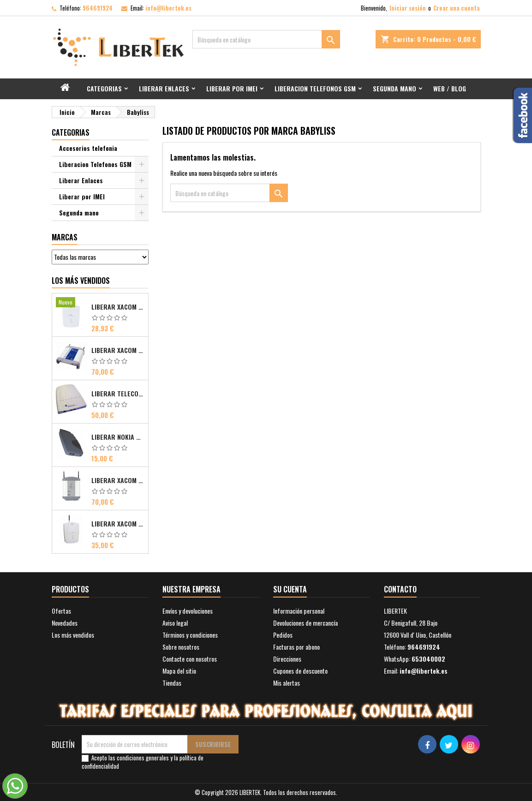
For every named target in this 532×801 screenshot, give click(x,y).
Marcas (65, 237)
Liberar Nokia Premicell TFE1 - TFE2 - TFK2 (118, 437)
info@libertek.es (168, 8)
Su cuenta (290, 589)
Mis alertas (287, 683)
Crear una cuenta (457, 8)
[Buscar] (266, 39)
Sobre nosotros (181, 647)
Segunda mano (395, 88)
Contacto (400, 589)
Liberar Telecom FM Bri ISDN (118, 394)
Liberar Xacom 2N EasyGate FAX (118, 307)
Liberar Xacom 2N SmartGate (118, 524)
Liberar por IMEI (232, 88)
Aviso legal (175, 623)
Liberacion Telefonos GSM (315, 88)
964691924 (98, 8)
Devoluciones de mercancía (305, 623)
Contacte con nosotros (190, 659)
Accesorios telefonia (88, 148)
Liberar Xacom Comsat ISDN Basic (118, 350)
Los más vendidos (81, 281)
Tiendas (172, 683)
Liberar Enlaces (164, 88)
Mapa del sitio (179, 671)
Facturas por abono (296, 647)
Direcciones (287, 659)
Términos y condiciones (190, 635)
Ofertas (61, 611)
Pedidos (283, 635)
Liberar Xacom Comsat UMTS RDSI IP (118, 480)
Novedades (65, 623)
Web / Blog (450, 88)
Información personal (299, 611)
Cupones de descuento (300, 671)
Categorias (104, 88)
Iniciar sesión (408, 8)
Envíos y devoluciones (188, 611)
